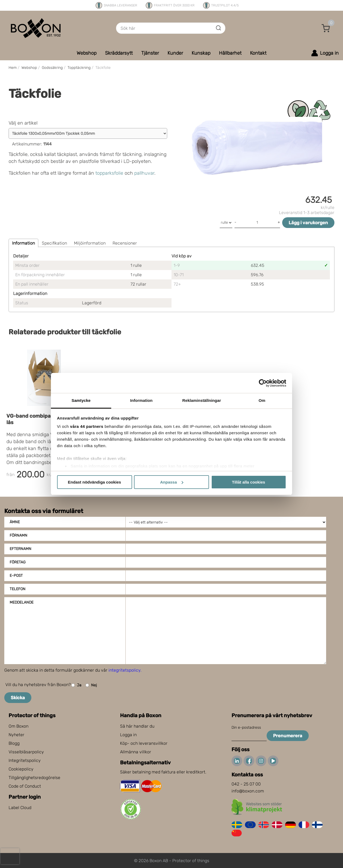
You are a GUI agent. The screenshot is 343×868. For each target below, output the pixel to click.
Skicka (18, 698)
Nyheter (16, 735)
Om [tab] (262, 400)
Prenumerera (288, 736)
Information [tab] (141, 400)
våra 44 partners (87, 426)
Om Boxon (18, 726)
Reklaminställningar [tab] (202, 400)
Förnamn (18, 535)
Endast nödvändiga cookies (94, 482)
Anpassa (172, 482)
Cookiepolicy (21, 769)
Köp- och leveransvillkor (144, 743)
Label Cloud (20, 808)
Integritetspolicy (25, 760)
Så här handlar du (137, 726)
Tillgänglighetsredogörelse (34, 778)
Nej (91, 685)
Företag (18, 562)
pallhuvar (144, 173)
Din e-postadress (246, 727)
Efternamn (20, 549)
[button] (326, 28)
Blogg (14, 743)
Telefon (18, 589)
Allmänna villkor (136, 752)
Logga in (128, 735)
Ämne (15, 522)
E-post (16, 576)
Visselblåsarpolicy (26, 752)
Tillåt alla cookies (249, 482)
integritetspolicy (124, 670)
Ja (76, 685)
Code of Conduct (25, 786)
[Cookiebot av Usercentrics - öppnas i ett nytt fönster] (263, 383)
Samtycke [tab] (81, 400)
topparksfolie (109, 173)
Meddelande (22, 602)
